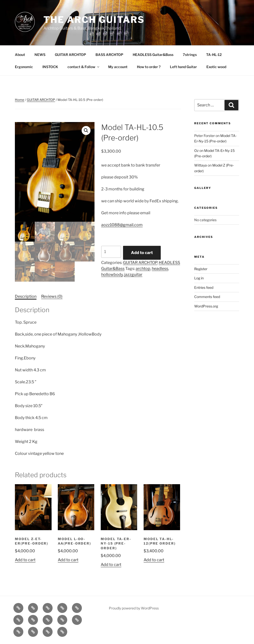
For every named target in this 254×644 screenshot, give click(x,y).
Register (201, 269)
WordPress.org (206, 306)
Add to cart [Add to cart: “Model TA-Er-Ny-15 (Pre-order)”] (111, 565)
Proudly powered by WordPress (134, 608)
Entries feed (204, 287)
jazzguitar (133, 275)
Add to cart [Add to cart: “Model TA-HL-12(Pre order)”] (154, 560)
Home (20, 100)
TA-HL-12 (214, 55)
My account (118, 67)
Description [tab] (26, 296)
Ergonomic (24, 67)
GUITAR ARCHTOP (70, 55)
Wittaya (201, 165)
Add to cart (142, 253)
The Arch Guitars (94, 20)
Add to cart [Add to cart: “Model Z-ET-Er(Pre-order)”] (25, 560)
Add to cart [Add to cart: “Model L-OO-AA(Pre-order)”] (68, 560)
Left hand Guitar (183, 67)
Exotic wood (216, 67)
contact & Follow (84, 67)
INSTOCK (50, 67)
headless (160, 269)
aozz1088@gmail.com (122, 225)
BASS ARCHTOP (109, 55)
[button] (86, 130)
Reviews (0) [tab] (52, 296)
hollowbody (112, 275)
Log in (199, 278)
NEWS (40, 55)
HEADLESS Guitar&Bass (153, 55)
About (20, 55)
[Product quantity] (111, 252)
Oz (196, 150)
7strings (190, 55)
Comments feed (207, 297)
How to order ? (149, 67)
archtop (143, 269)
